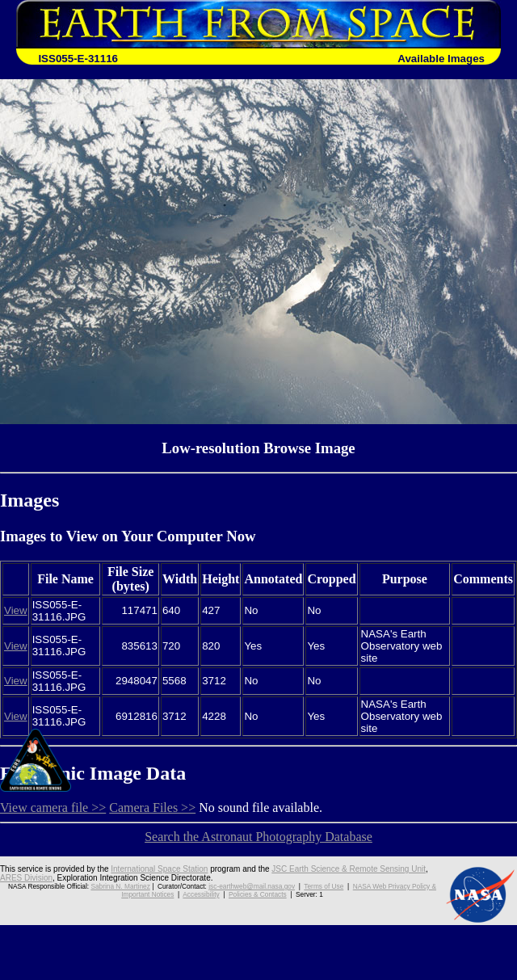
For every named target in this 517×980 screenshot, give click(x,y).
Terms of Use (324, 886)
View (16, 610)
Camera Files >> (152, 808)
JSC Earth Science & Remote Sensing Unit (349, 869)
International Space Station (159, 869)
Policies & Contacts (258, 894)
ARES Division (26, 878)
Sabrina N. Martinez (120, 886)
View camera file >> (53, 808)
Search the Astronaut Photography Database (258, 837)
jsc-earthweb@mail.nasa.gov (252, 886)
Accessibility (201, 894)
